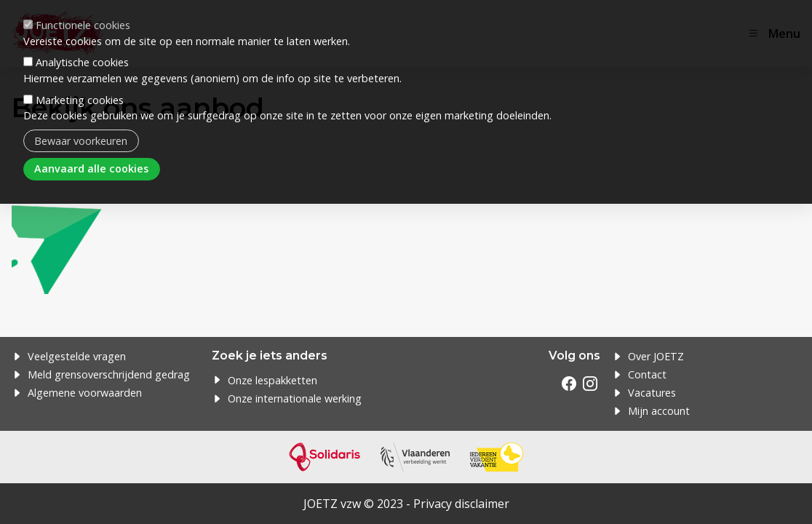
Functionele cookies (83, 10)
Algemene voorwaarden (85, 393)
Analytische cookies (82, 47)
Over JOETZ (656, 356)
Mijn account (659, 411)
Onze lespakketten (272, 380)
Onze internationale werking (295, 398)
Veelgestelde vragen (77, 356)
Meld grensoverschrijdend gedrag (109, 374)
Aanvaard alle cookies (91, 153)
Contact (647, 374)
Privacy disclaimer (461, 504)
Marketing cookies (80, 85)
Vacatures (652, 393)
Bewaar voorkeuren (81, 125)
